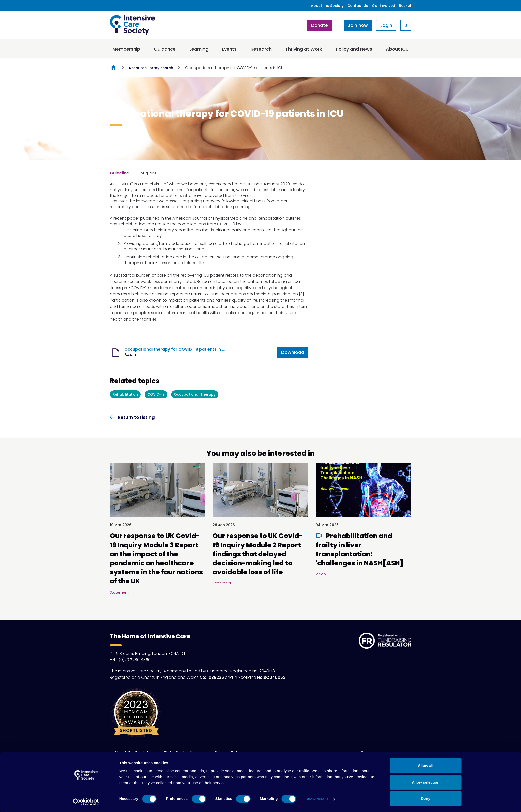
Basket (405, 6)
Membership (126, 49)
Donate (320, 25)
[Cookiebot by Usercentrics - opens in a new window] (86, 802)
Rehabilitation (125, 394)
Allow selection (426, 782)
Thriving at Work (304, 49)
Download (293, 352)
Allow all (426, 766)
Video (321, 574)
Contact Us (358, 6)
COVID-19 (156, 394)
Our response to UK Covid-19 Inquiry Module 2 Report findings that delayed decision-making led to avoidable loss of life (258, 554)
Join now (358, 25)
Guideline (119, 173)
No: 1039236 (212, 677)
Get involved (384, 6)
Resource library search (151, 68)
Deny (426, 799)
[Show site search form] (406, 25)
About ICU (397, 49)
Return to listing (136, 417)
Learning (199, 49)
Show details (317, 799)
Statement (119, 592)
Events (229, 49)
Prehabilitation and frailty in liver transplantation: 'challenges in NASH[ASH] (360, 550)
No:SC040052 (271, 677)
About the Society (327, 6)
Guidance (165, 49)
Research (261, 49)
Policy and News (354, 49)
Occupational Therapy (195, 394)
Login (386, 25)
